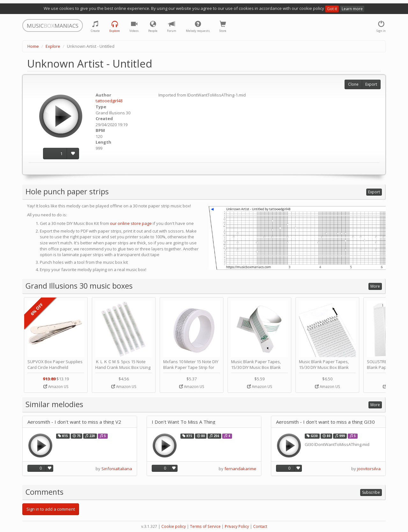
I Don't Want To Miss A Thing (184, 422)
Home (33, 46)
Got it (332, 9)
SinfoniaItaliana (117, 469)
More (375, 286)
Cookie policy (174, 526)
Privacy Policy (237, 526)
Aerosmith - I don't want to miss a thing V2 (74, 422)
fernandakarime (240, 469)
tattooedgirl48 (109, 101)
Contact (260, 526)
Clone (353, 84)
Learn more (352, 9)
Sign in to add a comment (51, 509)
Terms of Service (205, 526)
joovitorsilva (369, 469)
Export (371, 84)
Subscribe (371, 492)
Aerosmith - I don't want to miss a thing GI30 (325, 422)
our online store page (131, 223)
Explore (53, 46)
